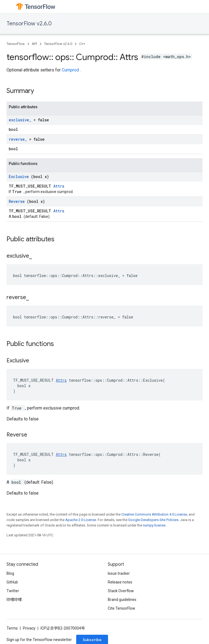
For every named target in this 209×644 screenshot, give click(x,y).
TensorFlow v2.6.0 (29, 24)
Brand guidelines (122, 600)
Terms (12, 628)
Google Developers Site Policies (153, 520)
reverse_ (19, 139)
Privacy (29, 628)
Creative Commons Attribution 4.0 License (154, 514)
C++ (82, 44)
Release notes (120, 582)
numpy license (154, 525)
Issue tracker (119, 573)
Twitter (13, 591)
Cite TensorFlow (122, 608)
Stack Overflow (121, 591)
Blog (10, 573)
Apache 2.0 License (81, 520)
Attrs (59, 186)
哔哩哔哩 (14, 600)
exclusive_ (21, 120)
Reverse (18, 201)
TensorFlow (16, 44)
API (34, 44)
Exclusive (20, 177)
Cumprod (71, 70)
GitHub (12, 582)
